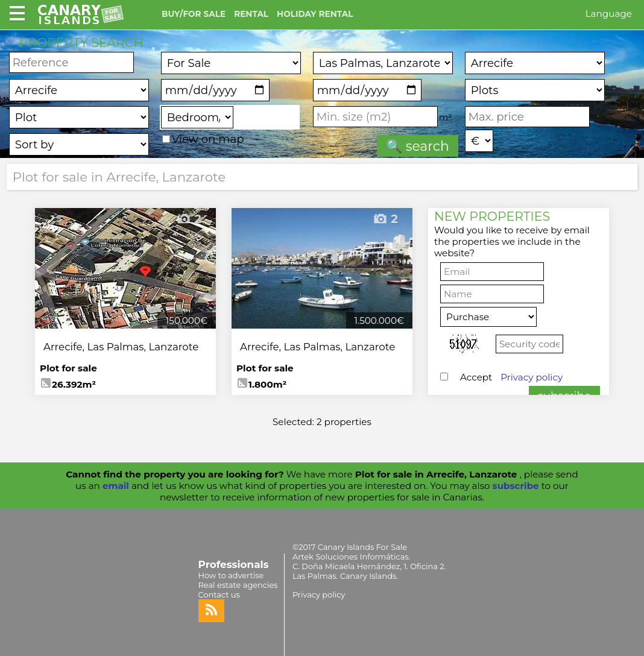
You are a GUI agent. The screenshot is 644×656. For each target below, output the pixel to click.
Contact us (219, 594)
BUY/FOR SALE (194, 14)
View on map (203, 139)
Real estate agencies (238, 585)
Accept (511, 377)
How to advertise (231, 575)
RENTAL (251, 14)
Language (609, 14)
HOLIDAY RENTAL (315, 14)
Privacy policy (532, 377)
